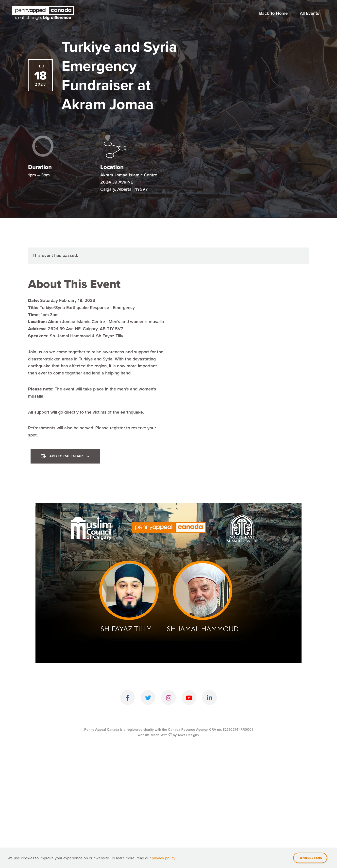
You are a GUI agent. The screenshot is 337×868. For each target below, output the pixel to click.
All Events (310, 13)
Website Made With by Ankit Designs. (168, 735)
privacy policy (163, 865)
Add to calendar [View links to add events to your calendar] (66, 456)
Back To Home (273, 13)
